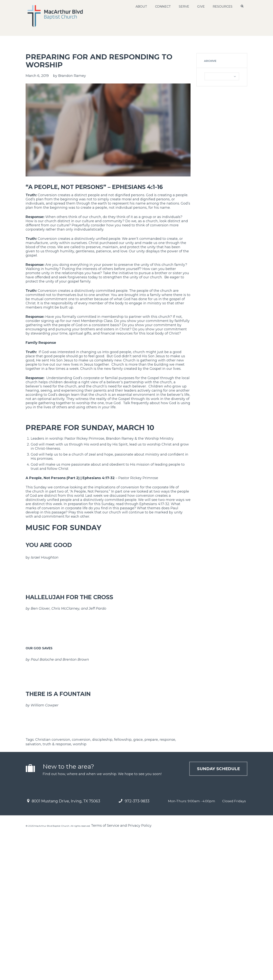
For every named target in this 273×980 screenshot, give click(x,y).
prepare (151, 887)
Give (201, 7)
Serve (184, 7)
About (141, 7)
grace (138, 887)
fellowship (123, 887)
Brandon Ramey (72, 76)
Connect (163, 7)
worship (80, 892)
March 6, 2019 (37, 76)
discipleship (102, 887)
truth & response (57, 892)
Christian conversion (53, 887)
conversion (81, 887)
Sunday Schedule (214, 917)
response (167, 887)
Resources (222, 7)
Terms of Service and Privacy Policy (121, 973)
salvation (33, 892)
